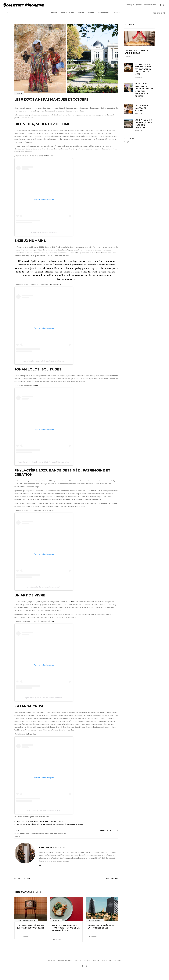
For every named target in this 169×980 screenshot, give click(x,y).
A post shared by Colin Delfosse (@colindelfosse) (44, 811)
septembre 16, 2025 (22, 937)
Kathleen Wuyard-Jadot (23, 104)
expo (51, 834)
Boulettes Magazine (24, 5)
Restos (96, 960)
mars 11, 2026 (138, 113)
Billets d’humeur (65, 960)
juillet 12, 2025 (92, 937)
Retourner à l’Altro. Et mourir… (142, 108)
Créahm (71, 602)
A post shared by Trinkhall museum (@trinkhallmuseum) (44, 698)
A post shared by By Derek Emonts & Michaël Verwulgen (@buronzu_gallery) (44, 462)
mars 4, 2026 (138, 130)
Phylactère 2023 (48, 510)
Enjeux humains (55, 284)
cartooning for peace (37, 834)
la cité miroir (58, 834)
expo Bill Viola (47, 156)
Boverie (17, 834)
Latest (9, 13)
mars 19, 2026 (139, 99)
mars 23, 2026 (139, 77)
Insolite (32, 921)
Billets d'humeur (23, 921)
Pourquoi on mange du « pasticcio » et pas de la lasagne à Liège (66, 928)
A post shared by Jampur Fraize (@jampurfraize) (44, 587)
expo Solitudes (33, 385)
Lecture (117, 960)
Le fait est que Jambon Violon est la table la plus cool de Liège (143, 69)
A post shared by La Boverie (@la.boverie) (44, 232)
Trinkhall (17, 837)
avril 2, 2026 (128, 57)
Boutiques (107, 960)
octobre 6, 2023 (37, 104)
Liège (64, 834)
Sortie (19, 93)
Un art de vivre (49, 621)
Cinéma (87, 960)
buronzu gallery (25, 834)
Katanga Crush (32, 734)
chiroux (47, 834)
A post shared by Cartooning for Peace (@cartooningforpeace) (44, 361)
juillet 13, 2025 (56, 939)
